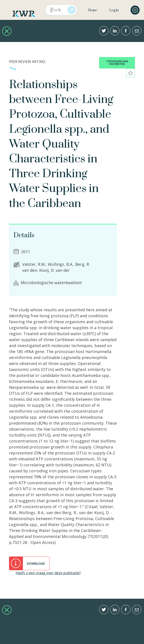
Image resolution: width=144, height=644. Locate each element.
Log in (114, 10)
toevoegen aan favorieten (117, 63)
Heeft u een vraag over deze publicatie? (48, 573)
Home (93, 10)
